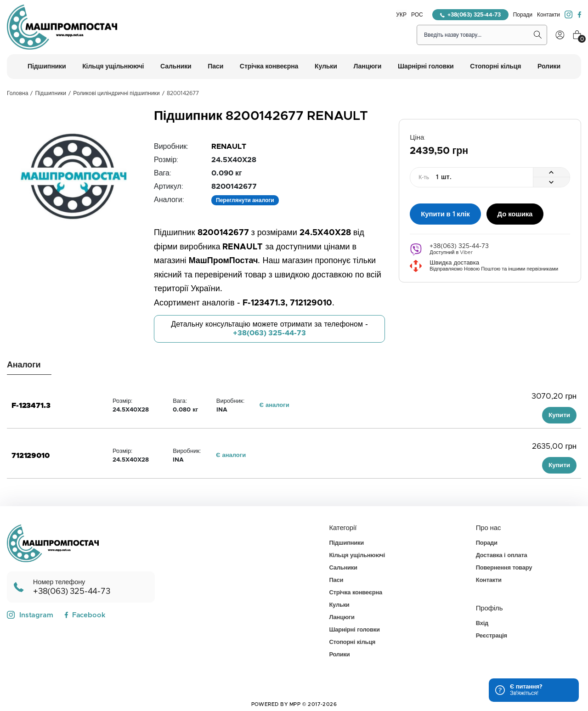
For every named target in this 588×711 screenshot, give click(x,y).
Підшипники (51, 93)
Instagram (30, 615)
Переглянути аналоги (245, 200)
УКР (401, 15)
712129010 (31, 456)
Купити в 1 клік (445, 214)
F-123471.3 (31, 406)
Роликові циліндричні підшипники (116, 93)
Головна (17, 93)
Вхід (482, 624)
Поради (523, 15)
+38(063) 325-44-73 (470, 15)
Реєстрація (492, 636)
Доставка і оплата (502, 556)
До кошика (515, 214)
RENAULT (229, 147)
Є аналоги (274, 405)
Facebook (85, 615)
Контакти (548, 15)
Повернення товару (504, 568)
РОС (417, 15)
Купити (559, 415)
